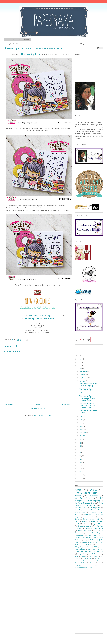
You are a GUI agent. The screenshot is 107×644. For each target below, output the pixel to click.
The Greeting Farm (86, 493)
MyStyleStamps (80, 535)
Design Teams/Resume (24, 39)
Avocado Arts (88, 517)
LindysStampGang (94, 501)
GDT (96, 531)
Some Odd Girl (90, 505)
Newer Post (9, 405)
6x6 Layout (88, 558)
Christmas (88, 515)
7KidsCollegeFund (83, 498)
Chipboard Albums (84, 526)
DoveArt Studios (80, 563)
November (84, 371)
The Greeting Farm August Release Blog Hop (89, 385)
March (82, 429)
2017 (79, 449)
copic (92, 568)
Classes (86, 524)
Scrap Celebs (82, 554)
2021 (79, 369)
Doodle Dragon (86, 551)
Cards (78, 490)
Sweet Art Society (94, 556)
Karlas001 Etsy (86, 542)
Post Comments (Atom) (42, 416)
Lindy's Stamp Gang (94, 533)
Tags (77, 521)
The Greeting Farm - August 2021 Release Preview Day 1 (87, 405)
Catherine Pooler (80, 561)
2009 (80, 475)
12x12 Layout (93, 535)
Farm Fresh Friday (94, 510)
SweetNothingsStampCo (82, 568)
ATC (98, 544)
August (82, 381)
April (82, 426)
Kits (100, 563)
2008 (80, 478)
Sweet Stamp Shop (95, 554)
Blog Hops (79, 510)
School (95, 565)
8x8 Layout (92, 549)
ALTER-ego (98, 558)
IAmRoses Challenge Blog (85, 503)
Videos (78, 496)
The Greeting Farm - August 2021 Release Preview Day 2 (87, 398)
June (81, 420)
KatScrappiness (95, 508)
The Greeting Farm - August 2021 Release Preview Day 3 (87, 391)
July (81, 416)
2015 (79, 456)
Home (7, 39)
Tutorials (85, 521)
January (82, 436)
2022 (80, 365)
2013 (79, 462)
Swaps (86, 540)
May (81, 423)
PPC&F (95, 542)
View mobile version (38, 409)
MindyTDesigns (80, 547)
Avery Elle (83, 556)
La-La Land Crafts (85, 531)
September (84, 378)
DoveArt (99, 561)
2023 (80, 362)
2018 (79, 446)
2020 (80, 440)
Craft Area (91, 561)
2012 (79, 465)
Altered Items (80, 512)
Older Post (66, 405)
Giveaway (92, 563)
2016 (80, 453)
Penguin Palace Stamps (95, 528)
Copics (93, 490)
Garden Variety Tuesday (92, 519)
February (83, 432)
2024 (80, 359)
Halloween (94, 540)
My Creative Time (90, 538)
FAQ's (13, 39)
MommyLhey (79, 565)
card (77, 556)
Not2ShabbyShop (98, 551)
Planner (89, 547)
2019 (80, 443)
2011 (79, 469)
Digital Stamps (98, 524)
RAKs (96, 547)
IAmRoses (94, 496)
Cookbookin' (88, 544)
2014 (80, 459)
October (83, 375)
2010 (80, 472)
